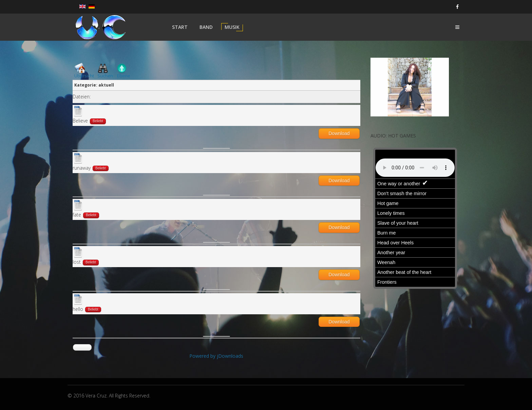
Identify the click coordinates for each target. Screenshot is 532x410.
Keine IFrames (415, 220)
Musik (232, 27)
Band (206, 27)
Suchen (105, 76)
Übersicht (84, 76)
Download (339, 133)
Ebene (124, 76)
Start (180, 27)
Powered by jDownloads (216, 356)
